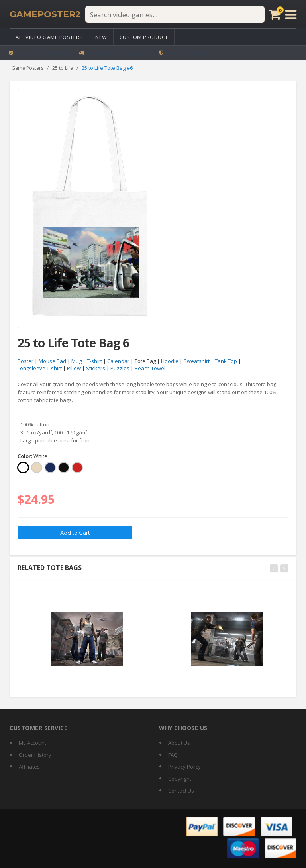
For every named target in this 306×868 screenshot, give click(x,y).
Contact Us (181, 791)
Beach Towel (150, 369)
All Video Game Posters (49, 37)
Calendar (118, 361)
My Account (32, 743)
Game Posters (27, 68)
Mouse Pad (52, 361)
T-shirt (94, 361)
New (101, 37)
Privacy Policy (184, 767)
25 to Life (63, 68)
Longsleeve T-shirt (40, 369)
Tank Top (226, 361)
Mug (76, 361)
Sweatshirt (197, 361)
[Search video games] (175, 14)
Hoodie (170, 361)
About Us (179, 743)
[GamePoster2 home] (45, 14)
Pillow (74, 369)
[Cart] (274, 14)
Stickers (96, 369)
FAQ (173, 755)
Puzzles (120, 369)
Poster (25, 361)
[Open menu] (291, 14)
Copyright (180, 779)
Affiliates (29, 767)
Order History (35, 755)
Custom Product (144, 37)
